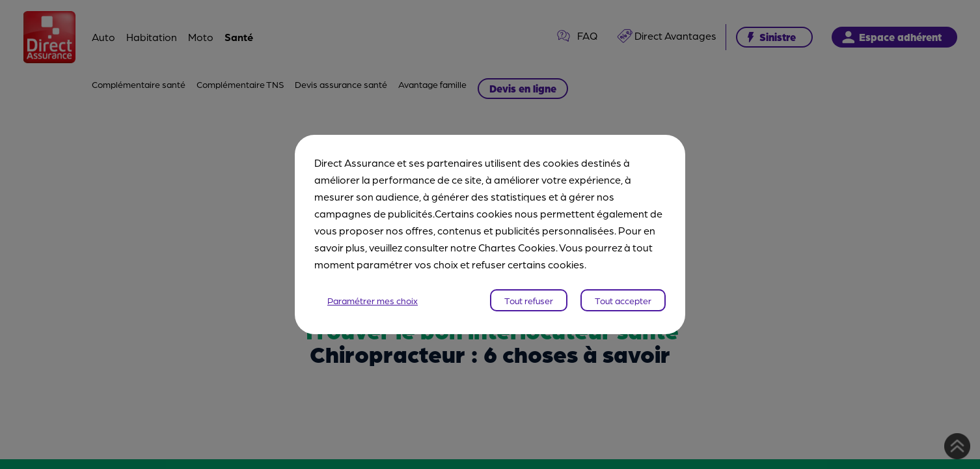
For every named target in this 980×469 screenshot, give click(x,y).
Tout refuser (529, 300)
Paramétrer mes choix (373, 300)
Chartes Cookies (517, 247)
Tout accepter (623, 300)
